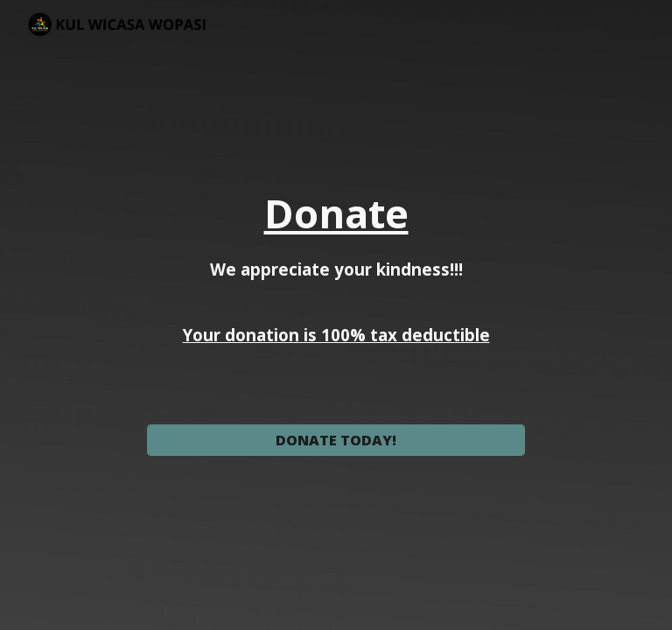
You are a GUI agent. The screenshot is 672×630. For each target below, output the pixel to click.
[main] (336, 300)
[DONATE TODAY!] (336, 440)
